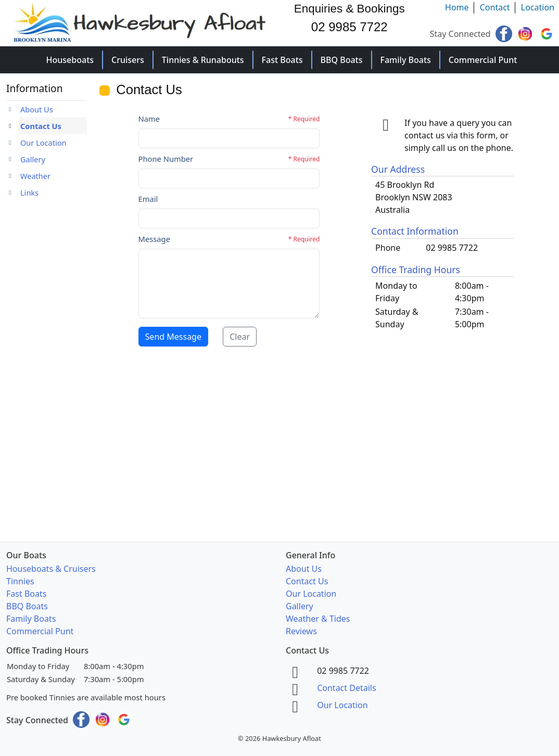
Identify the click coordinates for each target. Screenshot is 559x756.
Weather (35, 176)
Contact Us (41, 126)
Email (148, 199)
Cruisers (128, 60)
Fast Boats (282, 60)
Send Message (173, 337)
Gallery (33, 159)
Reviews (301, 631)
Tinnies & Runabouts (203, 60)
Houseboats (70, 60)
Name (149, 119)
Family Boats (406, 60)
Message (154, 239)
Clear (240, 337)
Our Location (43, 143)
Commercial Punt (483, 60)
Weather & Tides (318, 619)
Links (29, 193)
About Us (37, 109)
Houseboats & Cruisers (51, 569)
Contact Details (346, 688)
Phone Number (166, 159)
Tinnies (20, 581)
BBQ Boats (342, 60)
